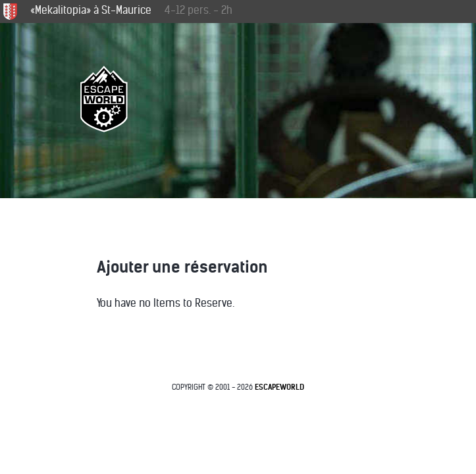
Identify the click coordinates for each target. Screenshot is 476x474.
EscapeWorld (279, 387)
